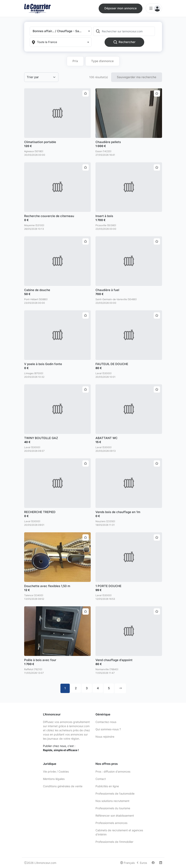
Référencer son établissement (115, 816)
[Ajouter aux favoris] (86, 93)
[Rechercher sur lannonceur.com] (128, 31)
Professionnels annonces (111, 823)
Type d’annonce (102, 61)
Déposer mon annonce (121, 8)
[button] (61, 31)
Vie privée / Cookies (56, 771)
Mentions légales (54, 779)
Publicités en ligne (107, 786)
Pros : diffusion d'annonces (113, 771)
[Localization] (61, 42)
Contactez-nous (106, 722)
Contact (101, 779)
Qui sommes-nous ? (108, 729)
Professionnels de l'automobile (115, 794)
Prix (75, 61)
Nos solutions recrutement (112, 801)
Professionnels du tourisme (113, 808)
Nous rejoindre (105, 737)
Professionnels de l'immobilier (114, 842)
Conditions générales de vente (63, 786)
